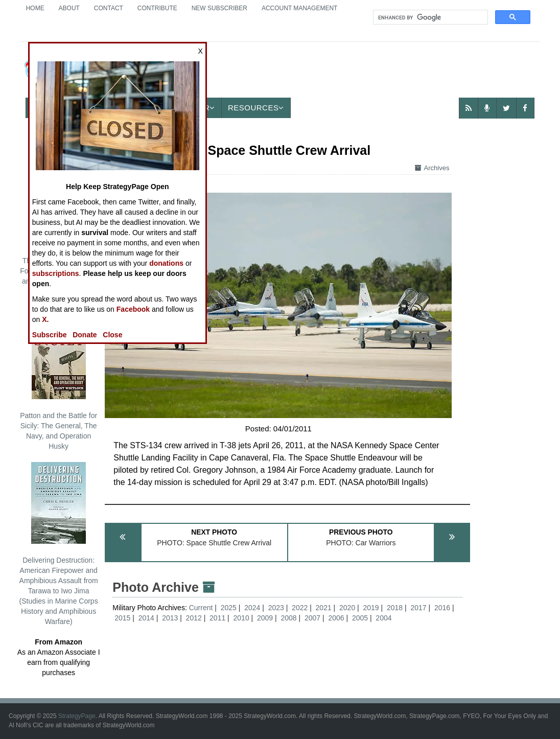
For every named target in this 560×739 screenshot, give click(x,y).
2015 (122, 618)
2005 (360, 618)
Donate (85, 335)
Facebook (133, 309)
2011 (217, 618)
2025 (229, 608)
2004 (383, 618)
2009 (265, 618)
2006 (336, 618)
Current (202, 608)
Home (35, 8)
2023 (276, 608)
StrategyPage (77, 716)
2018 (395, 608)
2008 (288, 618)
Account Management (299, 8)
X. (45, 319)
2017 (418, 608)
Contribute (157, 8)
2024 (252, 608)
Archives (432, 168)
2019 (371, 608)
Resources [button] (256, 108)
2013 (170, 618)
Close (112, 335)
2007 (312, 618)
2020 (347, 608)
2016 (442, 608)
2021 (324, 608)
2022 (300, 608)
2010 (241, 618)
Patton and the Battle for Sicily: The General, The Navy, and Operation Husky (59, 384)
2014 (146, 618)
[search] (429, 17)
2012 (194, 618)
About (69, 8)
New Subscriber (219, 8)
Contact (109, 8)
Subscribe (50, 335)
